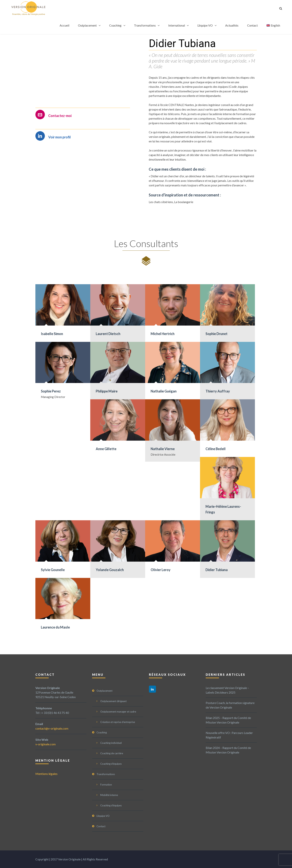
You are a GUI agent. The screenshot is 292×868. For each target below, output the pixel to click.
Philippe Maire (107, 391)
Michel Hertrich (163, 334)
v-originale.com (46, 744)
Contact (252, 25)
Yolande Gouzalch (110, 570)
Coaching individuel (111, 743)
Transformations (145, 25)
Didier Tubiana (217, 570)
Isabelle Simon (52, 334)
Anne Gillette (106, 449)
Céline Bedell (216, 449)
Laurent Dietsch (108, 334)
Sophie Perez (51, 391)
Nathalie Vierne (163, 449)
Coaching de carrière (112, 753)
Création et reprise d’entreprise (118, 722)
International (177, 25)
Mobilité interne (109, 795)
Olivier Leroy (161, 570)
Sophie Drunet (216, 334)
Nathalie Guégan (164, 391)
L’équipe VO (205, 25)
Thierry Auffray (218, 391)
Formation (106, 785)
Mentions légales (46, 774)
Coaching (115, 25)
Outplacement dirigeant (113, 701)
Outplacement (87, 25)
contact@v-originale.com (52, 728)
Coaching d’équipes (111, 764)
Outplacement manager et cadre (118, 712)
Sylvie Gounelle (53, 570)
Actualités (232, 25)
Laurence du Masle (55, 627)
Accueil (64, 25)
